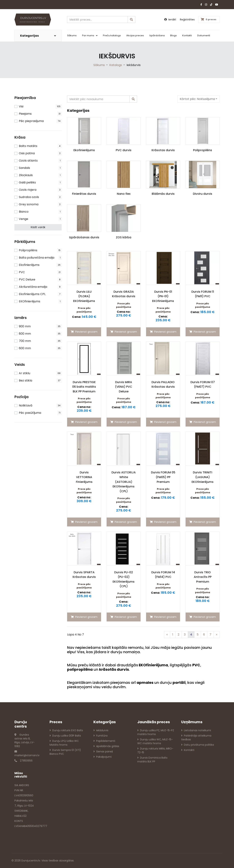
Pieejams (25, 114)
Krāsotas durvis (163, 150)
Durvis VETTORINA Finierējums (84, 477)
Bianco (24, 212)
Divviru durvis (203, 194)
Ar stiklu (24, 373)
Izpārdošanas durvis (84, 237)
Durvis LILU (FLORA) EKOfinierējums (84, 296)
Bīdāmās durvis (163, 194)
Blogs (173, 35)
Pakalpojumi (102, 757)
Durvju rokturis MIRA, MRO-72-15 (155, 750)
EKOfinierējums (30, 301)
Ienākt (170, 20)
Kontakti (187, 35)
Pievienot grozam (84, 332)
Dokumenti (204, 35)
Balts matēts (28, 146)
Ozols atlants (28, 161)
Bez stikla (26, 380)
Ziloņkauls (26, 175)
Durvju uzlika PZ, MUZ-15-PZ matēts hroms (156, 732)
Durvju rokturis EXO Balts (66, 730)
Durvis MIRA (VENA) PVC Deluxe (124, 387)
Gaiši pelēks (27, 182)
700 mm (25, 341)
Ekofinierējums (29, 265)
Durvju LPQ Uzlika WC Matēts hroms (64, 743)
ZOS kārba (124, 237)
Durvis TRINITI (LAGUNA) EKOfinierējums (203, 477)
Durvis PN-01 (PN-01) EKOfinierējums (163, 296)
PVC (22, 272)
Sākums (72, 35)
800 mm (25, 334)
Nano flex (124, 194)
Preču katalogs (112, 35)
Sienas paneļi (103, 751)
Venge (23, 219)
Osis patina (27, 153)
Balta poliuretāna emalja (37, 258)
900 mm (25, 326)
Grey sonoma (29, 204)
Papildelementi (104, 741)
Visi (21, 106)
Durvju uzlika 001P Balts (65, 736)
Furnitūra (100, 736)
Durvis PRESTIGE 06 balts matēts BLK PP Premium (84, 387)
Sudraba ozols (29, 197)
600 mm (25, 348)
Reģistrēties (187, 20)
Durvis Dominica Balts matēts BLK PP (152, 760)
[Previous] (167, 635)
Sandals (24, 168)
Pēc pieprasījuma (31, 121)
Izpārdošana (157, 35)
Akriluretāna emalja (33, 287)
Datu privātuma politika (198, 745)
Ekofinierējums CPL (32, 294)
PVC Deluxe (27, 279)
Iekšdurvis (101, 730)
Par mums (90, 35)
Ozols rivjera (28, 190)
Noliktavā (26, 405)
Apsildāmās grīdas (106, 746)
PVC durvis (124, 150)
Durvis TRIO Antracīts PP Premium (203, 577)
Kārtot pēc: (197, 99)
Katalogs (116, 65)
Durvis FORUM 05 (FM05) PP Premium (163, 477)
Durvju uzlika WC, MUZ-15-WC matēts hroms (155, 741)
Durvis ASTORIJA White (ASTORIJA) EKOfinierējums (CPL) (124, 482)
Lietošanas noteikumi (196, 730)
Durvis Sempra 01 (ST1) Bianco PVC (65, 752)
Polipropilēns (28, 250)
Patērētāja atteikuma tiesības (196, 738)
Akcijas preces (135, 35)
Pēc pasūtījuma (30, 413)
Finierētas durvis (84, 194)
